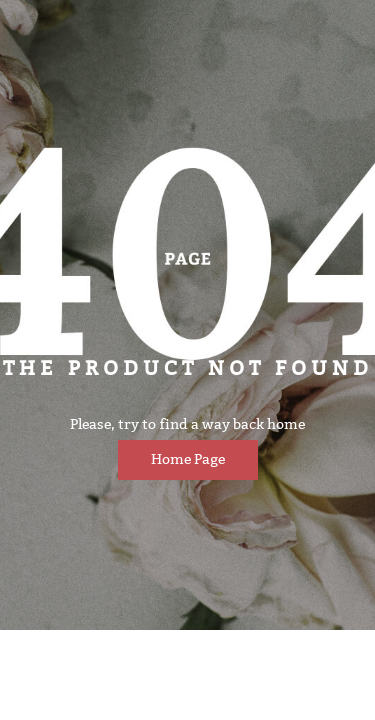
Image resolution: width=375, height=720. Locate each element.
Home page (188, 459)
